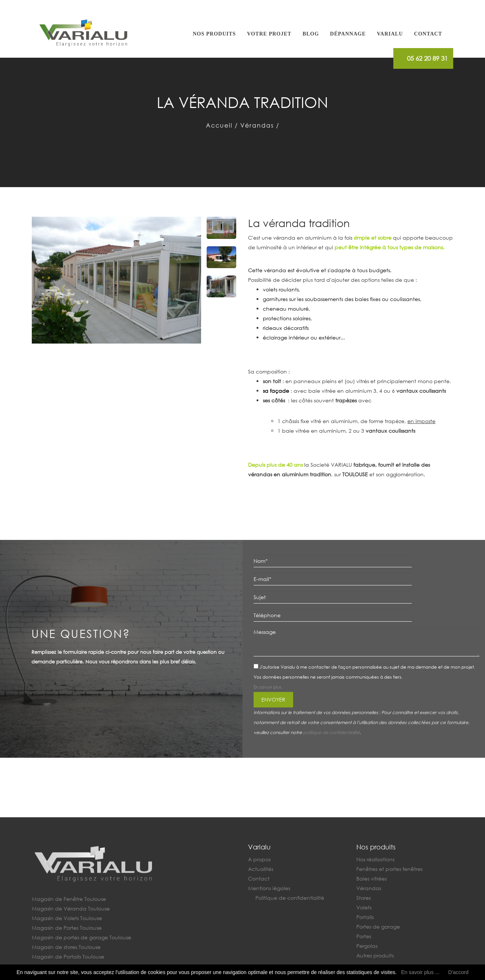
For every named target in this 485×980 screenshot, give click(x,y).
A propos (259, 859)
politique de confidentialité (331, 732)
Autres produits (375, 955)
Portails (365, 917)
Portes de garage (378, 927)
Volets (364, 907)
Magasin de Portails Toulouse (68, 957)
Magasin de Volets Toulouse (67, 918)
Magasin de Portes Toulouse (67, 928)
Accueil (219, 125)
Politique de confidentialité (290, 898)
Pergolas (367, 946)
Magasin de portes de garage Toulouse (82, 937)
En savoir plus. (268, 687)
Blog (311, 34)
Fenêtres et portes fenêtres (389, 869)
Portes (364, 936)
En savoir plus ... (420, 972)
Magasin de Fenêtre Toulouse (69, 899)
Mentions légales (269, 888)
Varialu (390, 34)
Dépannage (348, 34)
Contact (428, 34)
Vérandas (257, 125)
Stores (364, 898)
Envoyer (273, 699)
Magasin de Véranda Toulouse (71, 908)
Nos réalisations (375, 859)
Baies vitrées (372, 878)
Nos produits (215, 34)
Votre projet (269, 34)
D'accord (458, 972)
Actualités (261, 869)
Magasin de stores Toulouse (66, 947)
